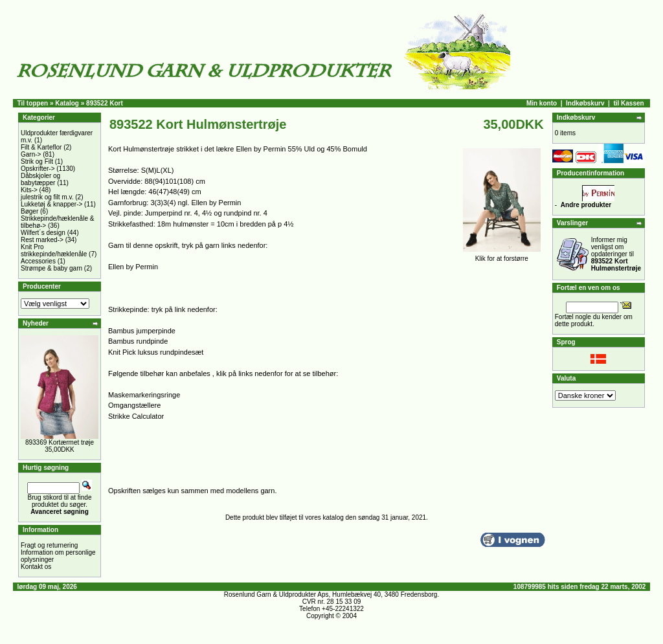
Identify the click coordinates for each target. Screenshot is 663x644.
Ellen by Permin (133, 267)
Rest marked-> (42, 240)
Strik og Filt (37, 161)
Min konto (542, 103)
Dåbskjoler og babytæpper (40, 179)
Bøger (29, 211)
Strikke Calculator (136, 416)
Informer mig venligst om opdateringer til (616, 254)
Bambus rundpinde (138, 341)
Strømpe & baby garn (51, 268)
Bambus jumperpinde (142, 331)
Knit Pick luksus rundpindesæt (156, 352)
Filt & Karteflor (41, 147)
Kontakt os (36, 567)
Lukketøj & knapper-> (51, 204)
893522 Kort (105, 103)
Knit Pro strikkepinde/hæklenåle (54, 250)
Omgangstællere (134, 405)
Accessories (38, 261)
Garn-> (31, 154)
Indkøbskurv (585, 103)
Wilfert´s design (43, 233)
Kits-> (29, 190)
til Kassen (628, 103)
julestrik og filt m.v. (47, 197)
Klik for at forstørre (502, 256)
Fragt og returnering (49, 545)
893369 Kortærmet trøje (60, 442)
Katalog (67, 103)
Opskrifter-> (38, 169)
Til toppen (33, 103)
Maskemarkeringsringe (144, 395)
